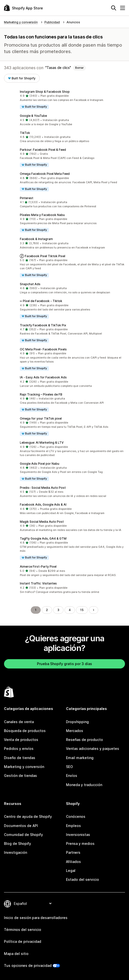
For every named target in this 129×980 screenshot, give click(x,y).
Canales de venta (19, 722)
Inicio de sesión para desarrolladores (36, 918)
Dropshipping (77, 722)
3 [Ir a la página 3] (58, 610)
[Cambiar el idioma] (33, 903)
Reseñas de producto (84, 740)
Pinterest (27, 198)
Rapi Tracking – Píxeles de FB (41, 394)
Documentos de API (21, 826)
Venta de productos (21, 740)
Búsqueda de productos (25, 731)
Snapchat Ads (30, 284)
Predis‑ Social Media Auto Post (43, 488)
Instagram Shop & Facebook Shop (45, 92)
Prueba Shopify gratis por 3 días (64, 664)
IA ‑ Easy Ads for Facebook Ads (43, 377)
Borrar (79, 68)
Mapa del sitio (16, 954)
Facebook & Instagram (36, 239)
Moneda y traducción (84, 785)
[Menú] (123, 8)
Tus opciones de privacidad (28, 965)
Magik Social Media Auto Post (42, 522)
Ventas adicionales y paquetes (93, 749)
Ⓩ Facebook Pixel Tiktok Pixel (43, 256)
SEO (69, 767)
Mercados (75, 731)
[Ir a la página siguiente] (94, 610)
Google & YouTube (33, 116)
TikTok (25, 133)
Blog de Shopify (17, 843)
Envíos (72, 776)
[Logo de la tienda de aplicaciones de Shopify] (23, 8)
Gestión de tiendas (20, 776)
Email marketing (80, 758)
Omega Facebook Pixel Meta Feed (45, 174)
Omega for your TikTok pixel (41, 418)
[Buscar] (114, 8)
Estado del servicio (82, 879)
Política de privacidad (23, 941)
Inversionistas (78, 835)
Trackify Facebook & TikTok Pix (43, 325)
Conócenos (76, 816)
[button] (64, 100)
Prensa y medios (80, 843)
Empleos (73, 826)
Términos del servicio (23, 930)
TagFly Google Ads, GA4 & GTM (43, 538)
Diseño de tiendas (20, 758)
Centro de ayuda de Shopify (28, 816)
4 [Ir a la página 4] (70, 610)
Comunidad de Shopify (23, 835)
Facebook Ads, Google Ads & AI (43, 505)
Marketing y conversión (24, 767)
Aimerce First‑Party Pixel (38, 567)
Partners (73, 852)
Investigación (16, 852)
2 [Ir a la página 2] (47, 610)
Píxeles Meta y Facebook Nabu (42, 215)
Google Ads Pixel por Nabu (40, 464)
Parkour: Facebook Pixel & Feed (43, 150)
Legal (71, 871)
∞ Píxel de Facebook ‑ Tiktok (41, 301)
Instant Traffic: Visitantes (38, 583)
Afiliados (73, 862)
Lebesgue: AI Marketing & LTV (42, 443)
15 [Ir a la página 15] (82, 610)
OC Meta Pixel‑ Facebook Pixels (43, 349)
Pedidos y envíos (19, 749)
